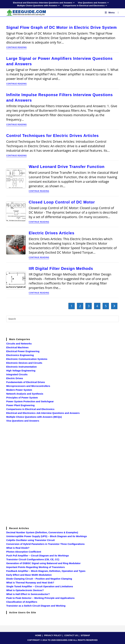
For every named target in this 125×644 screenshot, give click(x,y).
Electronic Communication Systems (27, 359)
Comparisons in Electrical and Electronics (85, 6)
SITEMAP (85, 635)
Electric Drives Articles (52, 233)
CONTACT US (71, 635)
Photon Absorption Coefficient (24, 552)
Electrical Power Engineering (23, 351)
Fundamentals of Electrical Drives (26, 382)
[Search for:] (117, 13)
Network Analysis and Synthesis (25, 394)
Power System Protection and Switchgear (30, 401)
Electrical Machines (17, 347)
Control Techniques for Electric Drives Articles (52, 136)
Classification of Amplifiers (22, 602)
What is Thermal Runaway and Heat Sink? (30, 583)
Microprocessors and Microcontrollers (28, 386)
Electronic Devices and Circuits (24, 363)
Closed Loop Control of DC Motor (62, 202)
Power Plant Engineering (20, 405)
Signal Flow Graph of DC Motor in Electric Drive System (62, 27)
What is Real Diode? (18, 548)
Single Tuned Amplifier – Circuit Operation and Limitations (40, 586)
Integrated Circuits (17, 374)
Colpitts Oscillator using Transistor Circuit (30, 540)
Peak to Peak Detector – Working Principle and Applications (40, 598)
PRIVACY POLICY (53, 635)
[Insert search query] (62, 319)
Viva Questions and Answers (94, 3)
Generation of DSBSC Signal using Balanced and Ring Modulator (43, 563)
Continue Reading (16, 48)
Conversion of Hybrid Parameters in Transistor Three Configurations (45, 544)
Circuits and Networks (19, 344)
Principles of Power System (22, 398)
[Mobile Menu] (110, 13)
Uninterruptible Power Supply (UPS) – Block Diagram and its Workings (47, 536)
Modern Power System (19, 390)
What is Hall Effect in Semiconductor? (28, 594)
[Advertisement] (63, 329)
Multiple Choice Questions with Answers (39, 6)
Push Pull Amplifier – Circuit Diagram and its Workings (38, 556)
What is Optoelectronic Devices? (25, 590)
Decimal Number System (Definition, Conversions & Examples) (42, 532)
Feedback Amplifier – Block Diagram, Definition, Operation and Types (46, 571)
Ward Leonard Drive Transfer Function (67, 167)
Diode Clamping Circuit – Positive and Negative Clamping (39, 579)
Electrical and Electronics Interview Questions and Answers (44, 3)
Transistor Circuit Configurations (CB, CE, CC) (33, 559)
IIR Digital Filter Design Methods (61, 268)
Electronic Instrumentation (22, 367)
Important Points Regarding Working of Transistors (36, 567)
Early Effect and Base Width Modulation (29, 575)
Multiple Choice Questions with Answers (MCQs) (34, 417)
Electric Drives (15, 378)
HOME (38, 635)
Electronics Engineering (20, 355)
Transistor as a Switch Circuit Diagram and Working (36, 606)
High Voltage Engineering (21, 371)
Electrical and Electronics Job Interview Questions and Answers (43, 413)
